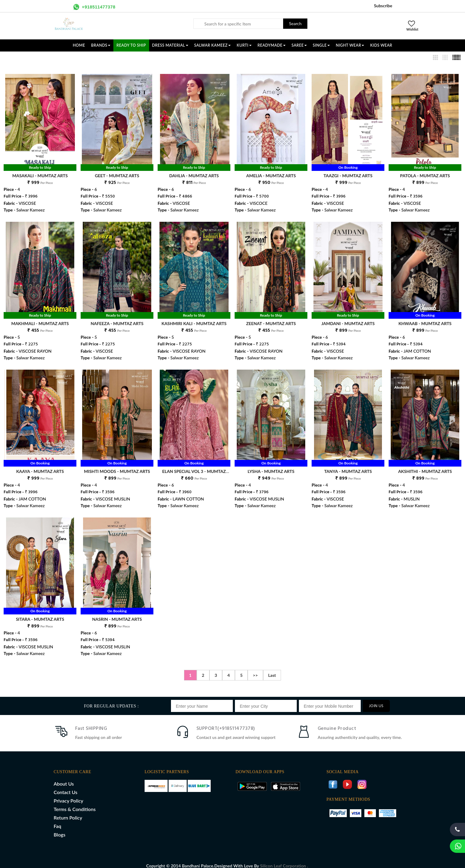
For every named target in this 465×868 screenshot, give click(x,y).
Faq (57, 820)
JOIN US (376, 700)
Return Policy (68, 811)
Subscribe (383, 6)
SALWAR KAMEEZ (212, 45)
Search (295, 23)
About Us (64, 777)
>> (255, 669)
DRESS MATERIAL (170, 45)
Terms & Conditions (75, 803)
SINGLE (321, 45)
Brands (101, 45)
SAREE (299, 45)
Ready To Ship (131, 45)
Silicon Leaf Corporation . (284, 859)
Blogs (60, 828)
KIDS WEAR (381, 45)
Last (272, 669)
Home (79, 45)
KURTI (244, 45)
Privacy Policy (69, 794)
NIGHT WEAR (350, 45)
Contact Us (65, 786)
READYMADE (272, 45)
